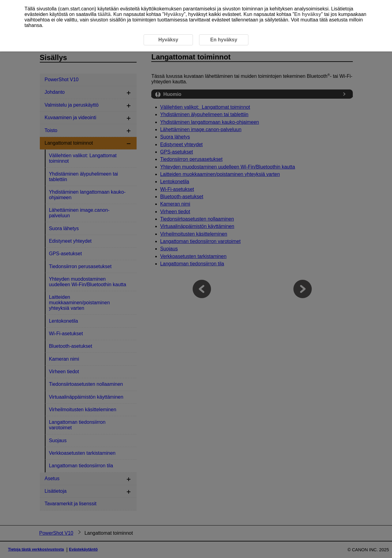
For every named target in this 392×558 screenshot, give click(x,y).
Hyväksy (174, 14)
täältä (104, 14)
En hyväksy (308, 14)
